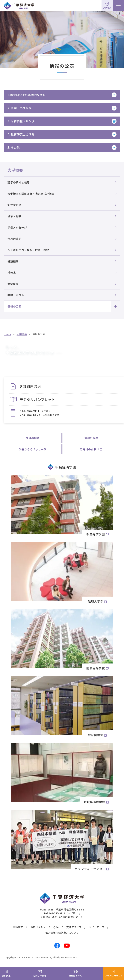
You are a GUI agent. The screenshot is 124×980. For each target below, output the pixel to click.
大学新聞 (13, 284)
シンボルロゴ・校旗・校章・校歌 (28, 250)
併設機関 (13, 261)
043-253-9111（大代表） (63, 913)
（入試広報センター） (42, 415)
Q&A (56, 927)
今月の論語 (14, 239)
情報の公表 (14, 306)
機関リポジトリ (17, 295)
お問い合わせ (38, 927)
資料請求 (18, 927)
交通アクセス (74, 927)
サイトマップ (97, 927)
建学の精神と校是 (19, 182)
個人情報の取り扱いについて (62, 933)
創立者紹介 (14, 205)
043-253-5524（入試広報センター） (62, 917)
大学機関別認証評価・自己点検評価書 (31, 194)
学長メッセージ (17, 227)
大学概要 (15, 170)
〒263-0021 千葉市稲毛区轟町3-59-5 (62, 909)
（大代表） (35, 411)
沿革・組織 (14, 216)
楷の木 (12, 273)
